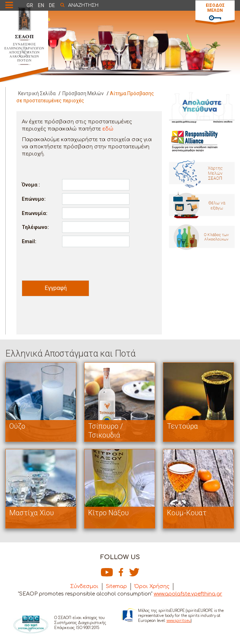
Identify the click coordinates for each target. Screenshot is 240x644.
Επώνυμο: (34, 199)
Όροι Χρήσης (152, 586)
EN (41, 5)
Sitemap (116, 586)
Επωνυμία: (35, 213)
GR (30, 5)
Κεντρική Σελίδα (37, 93)
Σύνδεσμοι (84, 586)
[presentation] (76, 264)
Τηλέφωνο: (35, 227)
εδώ (108, 129)
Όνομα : (31, 185)
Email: (29, 241)
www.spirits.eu (179, 621)
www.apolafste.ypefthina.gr (188, 594)
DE (52, 5)
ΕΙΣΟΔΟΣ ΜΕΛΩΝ (215, 8)
